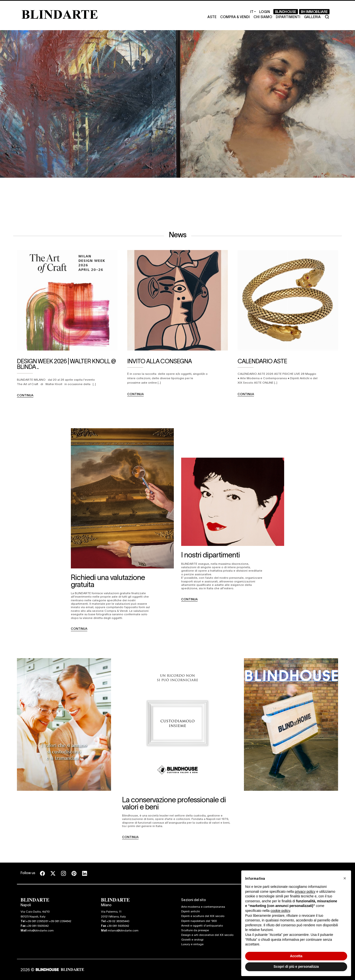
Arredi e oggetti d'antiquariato (202, 925)
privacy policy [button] (305, 892)
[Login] (265, 12)
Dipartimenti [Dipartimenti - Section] (288, 17)
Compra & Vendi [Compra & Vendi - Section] (235, 17)
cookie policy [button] (280, 911)
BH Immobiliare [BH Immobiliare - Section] (314, 12)
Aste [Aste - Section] (212, 17)
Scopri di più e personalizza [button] (296, 967)
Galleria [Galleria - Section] (312, 17)
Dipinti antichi (190, 911)
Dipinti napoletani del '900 (199, 921)
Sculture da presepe (195, 930)
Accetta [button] (296, 956)
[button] (345, 878)
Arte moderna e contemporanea (203, 906)
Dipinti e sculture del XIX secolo (203, 916)
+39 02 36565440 (118, 921)
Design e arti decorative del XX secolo (207, 935)
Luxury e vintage (192, 944)
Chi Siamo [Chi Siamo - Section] (263, 17)
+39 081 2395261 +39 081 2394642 (49, 921)
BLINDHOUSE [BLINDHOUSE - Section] (286, 12)
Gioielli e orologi (192, 939)
